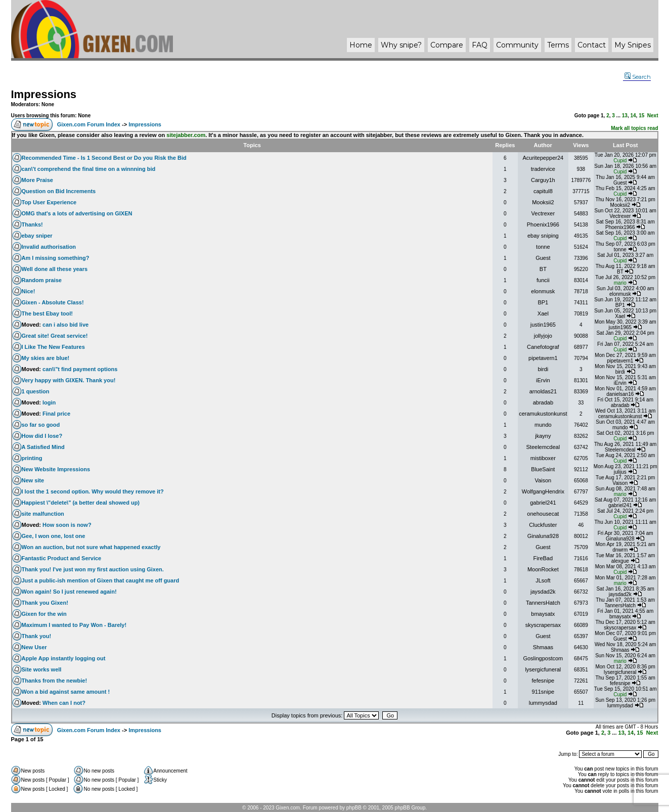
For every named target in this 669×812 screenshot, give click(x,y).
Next (653, 116)
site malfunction (43, 514)
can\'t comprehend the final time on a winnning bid (89, 169)
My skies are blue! (46, 358)
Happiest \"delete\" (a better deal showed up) (81, 503)
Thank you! (37, 636)
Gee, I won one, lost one (54, 536)
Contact (592, 45)
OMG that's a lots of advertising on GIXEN (77, 213)
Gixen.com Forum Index (89, 124)
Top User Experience (49, 202)
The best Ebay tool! (47, 313)
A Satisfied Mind (43, 447)
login (49, 402)
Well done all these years (55, 269)
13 (625, 116)
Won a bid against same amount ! (66, 692)
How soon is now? (67, 525)
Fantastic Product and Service (62, 558)
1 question (36, 391)
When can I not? (64, 703)
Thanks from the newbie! (55, 681)
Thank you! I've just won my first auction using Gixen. (93, 569)
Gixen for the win (44, 614)
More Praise (37, 180)
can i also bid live (65, 325)
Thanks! (32, 224)
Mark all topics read (634, 128)
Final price (56, 414)
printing (32, 458)
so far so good (41, 425)
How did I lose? (42, 436)
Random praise (42, 280)
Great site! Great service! (55, 336)
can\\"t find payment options (80, 369)
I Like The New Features (53, 347)
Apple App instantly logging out (64, 658)
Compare (447, 45)
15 (641, 116)
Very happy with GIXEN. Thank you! (69, 380)
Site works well (42, 669)
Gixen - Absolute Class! (53, 302)
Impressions (44, 94)
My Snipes (633, 45)
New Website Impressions (56, 469)
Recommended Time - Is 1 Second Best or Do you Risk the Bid (104, 158)
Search (638, 77)
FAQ (480, 45)
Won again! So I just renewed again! (69, 592)
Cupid (620, 161)
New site (33, 480)
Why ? (401, 45)
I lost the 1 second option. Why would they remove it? (93, 491)
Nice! (29, 291)
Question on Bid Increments (59, 191)
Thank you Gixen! (45, 603)
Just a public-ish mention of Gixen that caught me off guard (101, 580)
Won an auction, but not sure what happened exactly (91, 547)
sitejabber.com (186, 135)
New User (34, 647)
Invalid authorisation (49, 247)
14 (633, 116)
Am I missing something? (56, 258)
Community (517, 45)
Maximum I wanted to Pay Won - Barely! (74, 625)
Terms (558, 45)
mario (620, 283)
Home (361, 45)
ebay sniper (37, 236)
